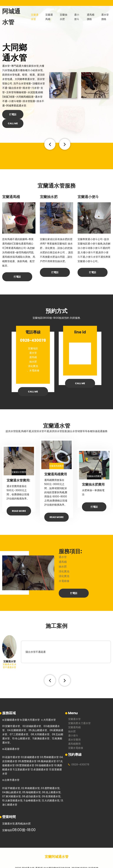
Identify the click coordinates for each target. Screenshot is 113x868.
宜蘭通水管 (34, 17)
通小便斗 (78, 17)
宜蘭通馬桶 (49, 17)
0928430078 (80, 755)
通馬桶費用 (74, 735)
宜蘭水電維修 (76, 739)
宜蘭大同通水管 (31, 711)
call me (34, 114)
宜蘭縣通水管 (12, 711)
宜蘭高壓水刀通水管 (79, 714)
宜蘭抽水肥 (63, 17)
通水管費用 (74, 731)
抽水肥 (72, 723)
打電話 (13, 114)
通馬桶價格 (90, 17)
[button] (52, 135)
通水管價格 (105, 17)
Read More (19, 502)
